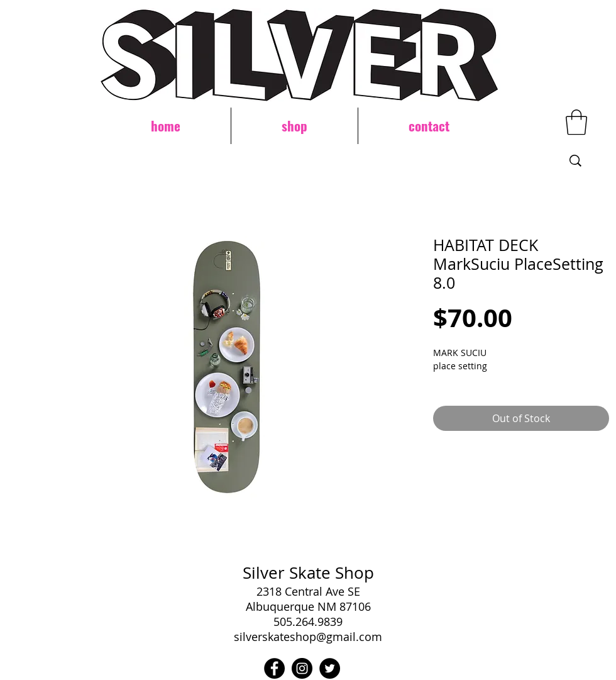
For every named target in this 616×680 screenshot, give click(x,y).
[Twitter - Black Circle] (330, 668)
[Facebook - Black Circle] (274, 668)
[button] (576, 122)
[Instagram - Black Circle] (302, 668)
